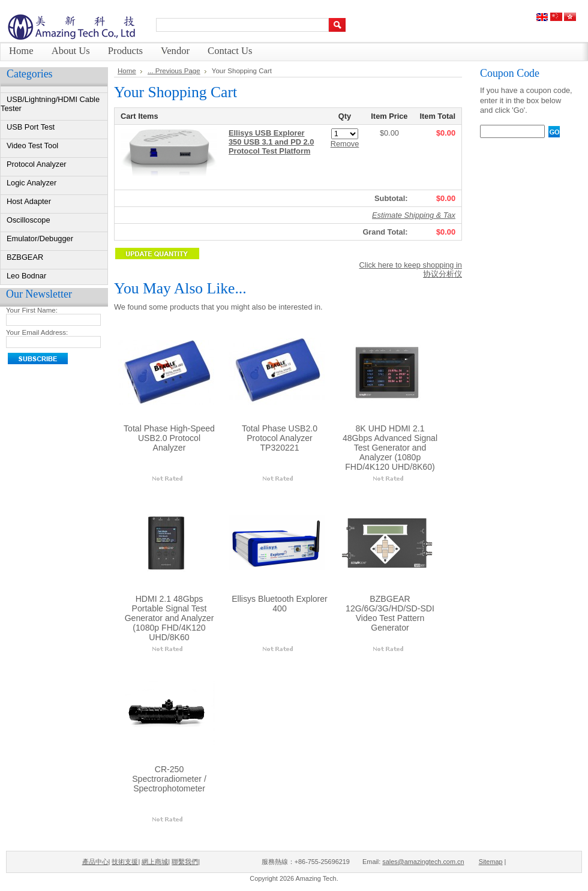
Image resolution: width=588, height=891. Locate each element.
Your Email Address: (37, 332)
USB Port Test (31, 127)
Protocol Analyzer (37, 164)
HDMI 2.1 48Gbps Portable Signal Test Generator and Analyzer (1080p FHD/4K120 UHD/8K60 (169, 618)
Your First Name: (32, 310)
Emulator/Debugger (40, 238)
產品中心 (95, 862)
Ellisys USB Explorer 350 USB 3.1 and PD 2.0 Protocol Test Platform (271, 142)
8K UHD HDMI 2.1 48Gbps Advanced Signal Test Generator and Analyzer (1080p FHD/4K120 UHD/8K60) (390, 448)
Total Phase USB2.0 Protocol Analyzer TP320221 (280, 438)
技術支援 (125, 862)
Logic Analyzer (31, 183)
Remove (345, 144)
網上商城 (155, 862)
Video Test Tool (32, 145)
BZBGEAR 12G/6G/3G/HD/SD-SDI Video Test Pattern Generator (390, 613)
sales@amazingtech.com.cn (423, 862)
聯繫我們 (185, 862)
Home (127, 71)
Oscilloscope (28, 220)
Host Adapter (29, 201)
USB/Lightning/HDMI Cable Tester (50, 104)
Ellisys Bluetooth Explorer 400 (280, 604)
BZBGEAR (25, 257)
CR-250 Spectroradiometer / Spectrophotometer (169, 779)
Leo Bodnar (26, 276)
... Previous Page (174, 71)
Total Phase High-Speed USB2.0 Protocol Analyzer (169, 438)
